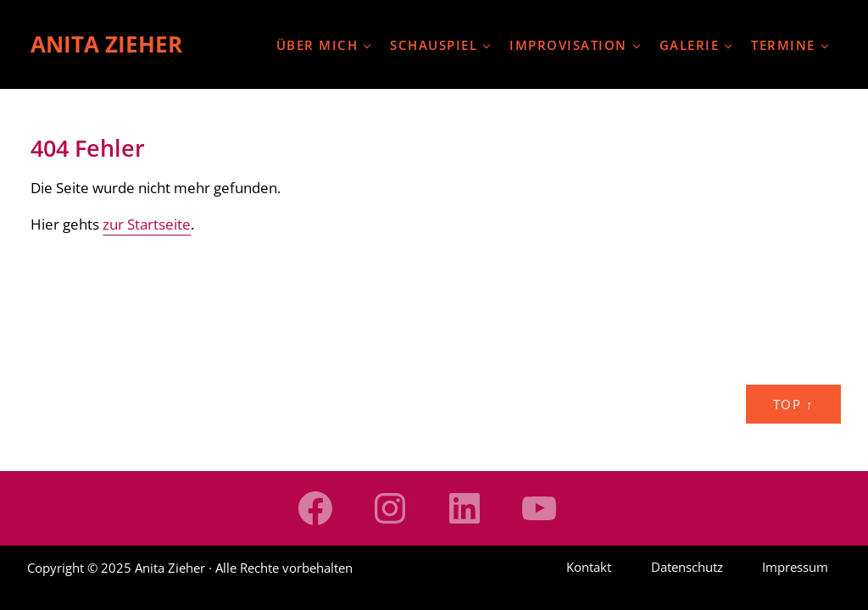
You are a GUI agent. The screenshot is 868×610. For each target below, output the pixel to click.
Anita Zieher (106, 44)
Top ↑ (793, 404)
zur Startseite (147, 224)
